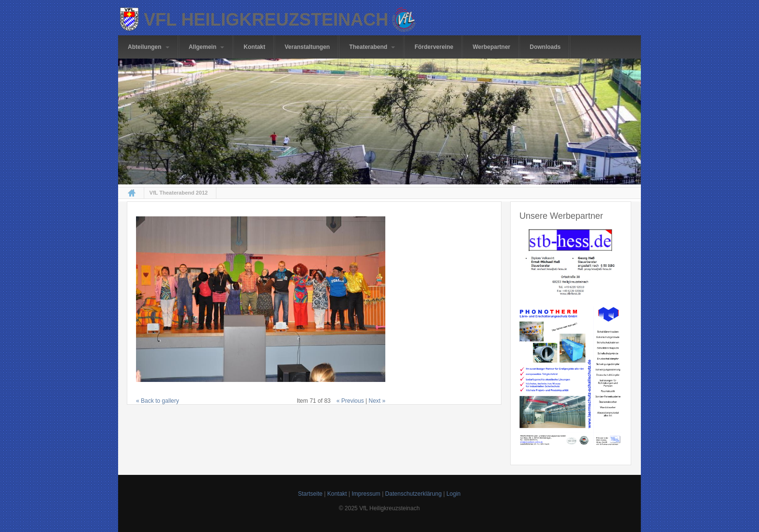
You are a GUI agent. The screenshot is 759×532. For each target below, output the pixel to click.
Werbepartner (491, 47)
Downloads (545, 47)
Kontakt (254, 47)
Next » (377, 401)
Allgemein (207, 47)
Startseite (310, 494)
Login (453, 494)
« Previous (350, 401)
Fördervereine (434, 47)
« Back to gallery (158, 401)
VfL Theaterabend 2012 (179, 193)
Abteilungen (149, 47)
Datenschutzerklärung (414, 494)
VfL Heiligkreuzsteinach (266, 20)
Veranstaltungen (307, 47)
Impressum (366, 494)
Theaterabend (372, 47)
